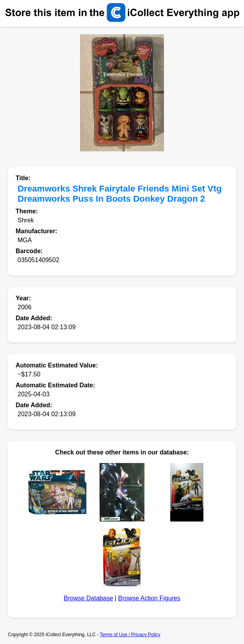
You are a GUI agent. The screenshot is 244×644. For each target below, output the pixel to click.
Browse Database (88, 598)
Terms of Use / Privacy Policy (130, 635)
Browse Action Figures (149, 598)
